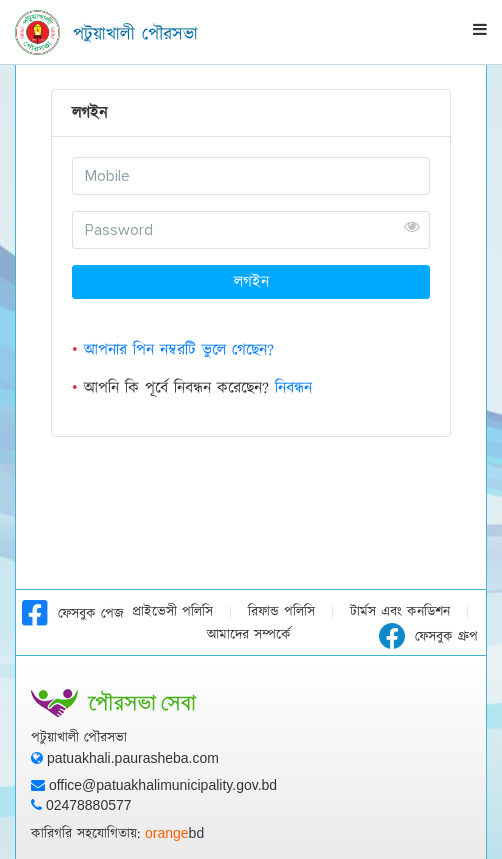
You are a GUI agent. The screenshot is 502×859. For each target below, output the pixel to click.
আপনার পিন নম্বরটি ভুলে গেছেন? (179, 350)
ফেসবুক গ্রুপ (428, 637)
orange (174, 833)
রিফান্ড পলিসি (281, 612)
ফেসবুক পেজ (73, 614)
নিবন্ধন (293, 388)
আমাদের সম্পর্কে (249, 635)
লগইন (251, 282)
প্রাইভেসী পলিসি (172, 612)
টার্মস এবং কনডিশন (400, 612)
